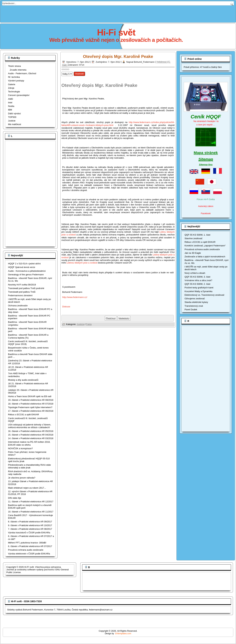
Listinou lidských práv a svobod (82, 263)
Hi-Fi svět (116, 32)
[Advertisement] (118, 13)
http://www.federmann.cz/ (75, 297)
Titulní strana (14, 66)
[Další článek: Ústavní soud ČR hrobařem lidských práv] (124, 318)
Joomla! (10, 570)
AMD (11, 99)
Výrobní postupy (16, 81)
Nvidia (11, 106)
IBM (10, 110)
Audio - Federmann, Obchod (22, 73)
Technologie (14, 92)
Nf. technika (14, 77)
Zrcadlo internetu (18, 70)
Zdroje (11, 88)
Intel (10, 103)
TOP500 (12, 117)
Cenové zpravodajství (19, 95)
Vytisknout (162, 62)
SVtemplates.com (123, 634)
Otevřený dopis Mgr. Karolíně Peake (118, 56)
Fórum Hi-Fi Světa (206, 199)
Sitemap (206, 159)
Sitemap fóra (206, 165)
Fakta (89, 324)
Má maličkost (15, 124)
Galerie (12, 84)
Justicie (12, 121)
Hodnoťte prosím (62, 71)
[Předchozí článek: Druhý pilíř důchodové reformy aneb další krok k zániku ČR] (111, 318)
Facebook (206, 213)
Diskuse (66, 307)
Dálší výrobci (14, 114)
